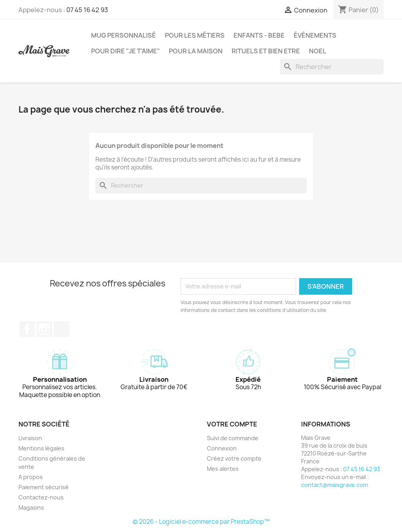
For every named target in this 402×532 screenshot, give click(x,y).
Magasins (31, 507)
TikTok (62, 329)
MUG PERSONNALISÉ (123, 35)
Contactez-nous (41, 497)
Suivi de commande (233, 438)
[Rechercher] (332, 67)
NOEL (318, 51)
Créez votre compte (234, 458)
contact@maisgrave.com (334, 485)
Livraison (30, 438)
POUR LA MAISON (196, 51)
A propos (31, 477)
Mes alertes (223, 469)
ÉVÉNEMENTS (315, 35)
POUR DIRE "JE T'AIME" (125, 51)
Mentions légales (41, 448)
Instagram (44, 329)
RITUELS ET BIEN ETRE (266, 51)
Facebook (27, 329)
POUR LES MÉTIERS (195, 35)
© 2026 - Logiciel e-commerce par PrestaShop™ (201, 522)
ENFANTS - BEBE (259, 35)
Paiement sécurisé (44, 487)
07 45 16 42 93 (87, 10)
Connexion (222, 448)
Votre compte (232, 424)
